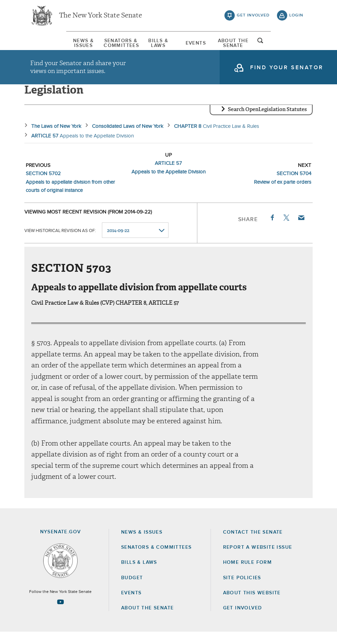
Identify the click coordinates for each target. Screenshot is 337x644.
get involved (253, 17)
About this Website (252, 605)
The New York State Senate (101, 17)
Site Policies (242, 590)
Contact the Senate (253, 544)
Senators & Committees (101, 46)
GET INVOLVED (243, 620)
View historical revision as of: (60, 242)
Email (301, 230)
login (296, 17)
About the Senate (147, 620)
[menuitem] (47, 46)
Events (208, 46)
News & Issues (47, 46)
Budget (132, 590)
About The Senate (262, 46)
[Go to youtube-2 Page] (60, 614)
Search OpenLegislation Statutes (267, 122)
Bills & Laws (155, 46)
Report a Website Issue (258, 559)
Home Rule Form (248, 575)
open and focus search (297, 46)
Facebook (272, 230)
